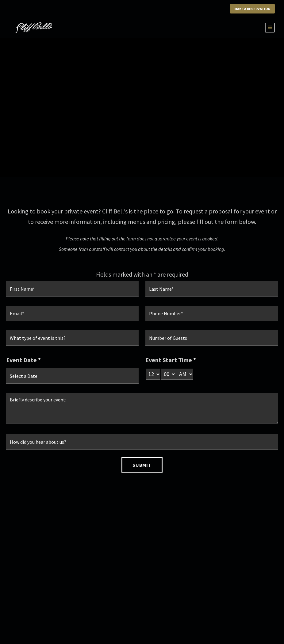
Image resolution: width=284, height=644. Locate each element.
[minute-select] (168, 374)
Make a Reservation (252, 9)
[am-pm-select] (185, 374)
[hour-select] (153, 374)
